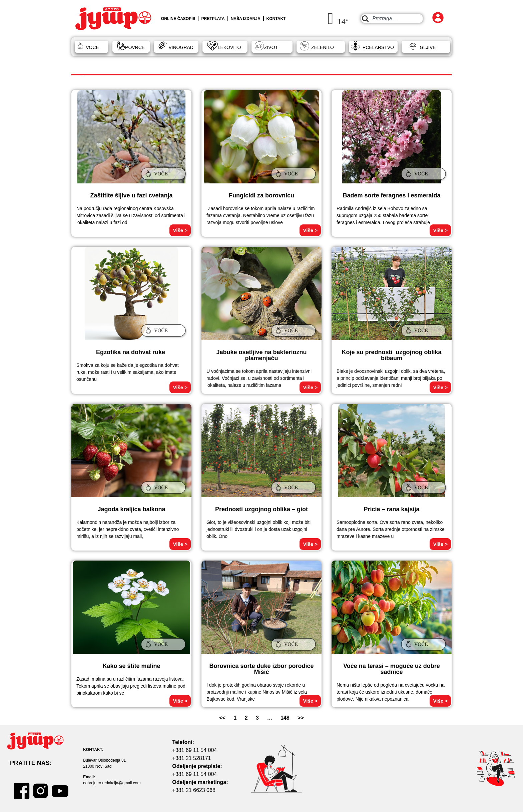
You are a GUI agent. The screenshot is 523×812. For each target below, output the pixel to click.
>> (301, 718)
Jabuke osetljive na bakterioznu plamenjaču (261, 355)
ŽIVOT (271, 47)
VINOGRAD (181, 47)
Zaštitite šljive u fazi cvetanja (131, 195)
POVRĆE (135, 47)
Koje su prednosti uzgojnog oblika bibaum (391, 355)
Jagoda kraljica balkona (131, 509)
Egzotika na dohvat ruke (131, 352)
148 (285, 718)
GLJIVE (428, 47)
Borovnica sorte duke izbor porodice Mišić (261, 669)
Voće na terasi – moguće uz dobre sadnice (392, 669)
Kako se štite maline (131, 666)
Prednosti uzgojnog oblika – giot (261, 509)
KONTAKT (276, 19)
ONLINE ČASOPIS (178, 19)
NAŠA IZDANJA (246, 19)
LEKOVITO (229, 47)
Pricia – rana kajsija (391, 509)
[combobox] (392, 19)
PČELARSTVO (378, 47)
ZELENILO (323, 47)
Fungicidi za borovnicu (261, 195)
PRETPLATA (213, 19)
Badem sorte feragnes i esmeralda (391, 195)
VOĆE (92, 47)
